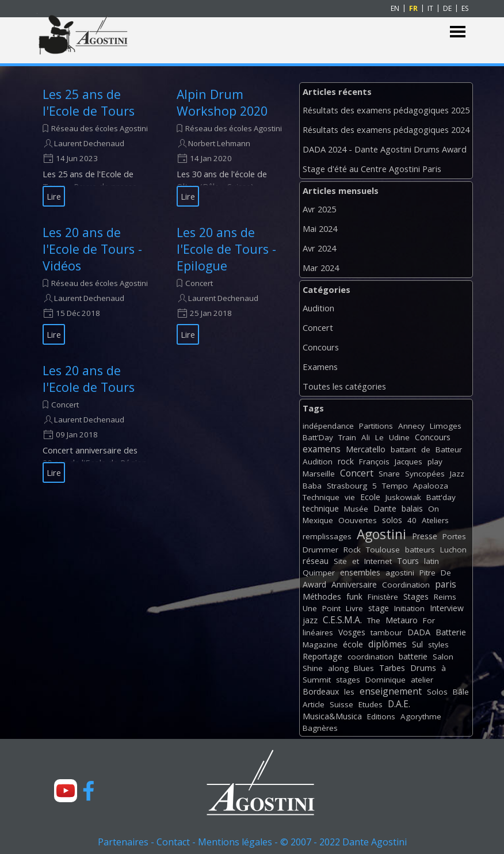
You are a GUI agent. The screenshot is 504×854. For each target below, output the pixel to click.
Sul (417, 644)
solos (392, 520)
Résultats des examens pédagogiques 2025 (386, 110)
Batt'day (441, 497)
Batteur (449, 449)
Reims (445, 597)
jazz (310, 620)
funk (354, 596)
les (349, 692)
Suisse (341, 704)
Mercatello (366, 449)
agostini (400, 573)
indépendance (328, 426)
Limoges (446, 426)
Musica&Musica (332, 716)
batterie (413, 656)
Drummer (320, 550)
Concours (321, 347)
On (434, 509)
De (446, 573)
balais (412, 508)
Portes (454, 536)
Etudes (371, 704)
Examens (320, 367)
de (426, 449)
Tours (408, 561)
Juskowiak (403, 497)
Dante (385, 508)
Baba (312, 486)
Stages (416, 596)
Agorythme (421, 716)
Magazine (320, 645)
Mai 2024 (320, 228)
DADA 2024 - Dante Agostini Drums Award (385, 149)
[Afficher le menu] (458, 32)
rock (346, 461)
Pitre (427, 573)
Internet (378, 561)
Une (310, 608)
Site (340, 561)
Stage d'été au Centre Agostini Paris (372, 169)
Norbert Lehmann (219, 143)
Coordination (406, 585)
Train (347, 437)
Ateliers (435, 520)
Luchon (453, 550)
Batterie (451, 632)
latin (432, 561)
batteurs (420, 550)
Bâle (461, 692)
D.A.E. (399, 704)
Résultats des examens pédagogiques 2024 (386, 129)
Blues (364, 668)
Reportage (322, 656)
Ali (366, 437)
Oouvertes (358, 520)
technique (321, 508)
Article (314, 704)
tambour (386, 632)
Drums (423, 668)
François (374, 462)
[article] (95, 146)
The (374, 620)
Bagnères (320, 728)
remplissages (327, 536)
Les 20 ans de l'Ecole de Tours (89, 379)
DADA (419, 632)
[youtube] (66, 791)
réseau (316, 561)
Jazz (457, 474)
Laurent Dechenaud (89, 143)
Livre (354, 608)
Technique (321, 497)
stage (379, 608)
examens (322, 449)
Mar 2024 (321, 268)
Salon (443, 657)
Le (379, 437)
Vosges (352, 632)
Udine (399, 437)
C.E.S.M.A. (342, 620)
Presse (425, 536)
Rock (352, 550)
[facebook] (89, 791)
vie (350, 497)
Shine (313, 668)
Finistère (383, 597)
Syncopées (425, 474)
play (435, 462)
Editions (381, 716)
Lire (54, 196)
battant (403, 449)
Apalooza (431, 486)
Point (331, 608)
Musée (356, 509)
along (338, 668)
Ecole (370, 497)
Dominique (385, 680)
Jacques (408, 462)
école (353, 644)
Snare (389, 474)
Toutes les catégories (344, 386)
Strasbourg (347, 486)
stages (348, 680)
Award (314, 584)
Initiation (409, 608)
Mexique (318, 520)
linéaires (318, 632)
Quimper (319, 573)
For (429, 620)
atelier (422, 680)
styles (438, 645)
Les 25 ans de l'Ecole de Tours (89, 102)
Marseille (319, 474)
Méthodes (322, 596)
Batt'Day (318, 437)
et (356, 561)
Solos (437, 692)
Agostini (381, 534)
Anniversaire (354, 584)
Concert (199, 283)
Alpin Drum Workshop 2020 (222, 102)
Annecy (411, 426)
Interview (447, 608)
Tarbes (392, 668)
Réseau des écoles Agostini (100, 128)
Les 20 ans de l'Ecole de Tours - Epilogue (226, 249)
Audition (318, 308)
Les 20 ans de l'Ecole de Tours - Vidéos (92, 249)
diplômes (387, 644)
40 (412, 520)
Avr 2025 (319, 209)
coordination (371, 657)
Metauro (402, 620)
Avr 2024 (319, 248)
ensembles (360, 572)
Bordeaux (321, 691)
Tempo (395, 486)
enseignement (391, 691)
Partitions (376, 426)
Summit (317, 680)
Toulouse (383, 550)
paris (446, 584)
